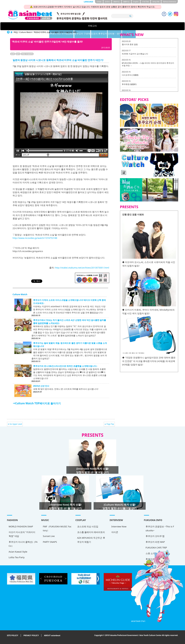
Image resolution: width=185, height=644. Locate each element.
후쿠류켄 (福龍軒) (129, 84)
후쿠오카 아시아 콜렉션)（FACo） (23, 544)
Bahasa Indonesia (170, 2)
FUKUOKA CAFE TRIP (156, 548)
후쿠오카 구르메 (89, 26)
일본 (13, 54)
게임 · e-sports (27, 54)
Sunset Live (49, 536)
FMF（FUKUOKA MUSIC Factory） (57, 528)
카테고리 (32, 26)
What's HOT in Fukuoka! (61, 26)
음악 (18, 54)
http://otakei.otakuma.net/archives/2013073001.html (82, 268)
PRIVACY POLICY (31, 636)
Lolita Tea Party (17, 557)
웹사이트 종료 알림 (130, 44)
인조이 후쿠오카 (110, 26)
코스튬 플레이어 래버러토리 (91, 532)
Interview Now (119, 526)
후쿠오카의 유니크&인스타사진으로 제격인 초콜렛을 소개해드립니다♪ (65, 366)
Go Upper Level (16, 424)
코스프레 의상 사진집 (88, 526)
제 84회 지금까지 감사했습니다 (135, 54)
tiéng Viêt (156, 2)
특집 (153, 26)
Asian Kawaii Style (18, 552)
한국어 (107, 2)
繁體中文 (126, 2)
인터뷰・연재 (132, 26)
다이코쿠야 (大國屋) (130, 75)
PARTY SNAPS (50, 542)
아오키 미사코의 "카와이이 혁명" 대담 (22, 534)
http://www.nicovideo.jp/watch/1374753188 (35, 238)
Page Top (110, 424)
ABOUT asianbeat (52, 636)
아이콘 (115, 532)
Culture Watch (26, 32)
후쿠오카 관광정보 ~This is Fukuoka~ (160, 528)
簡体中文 (117, 2)
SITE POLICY (13, 636)
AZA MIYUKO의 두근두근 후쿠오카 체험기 (91, 540)
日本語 (99, 2)
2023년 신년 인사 (41, 386)
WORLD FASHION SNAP (21, 526)
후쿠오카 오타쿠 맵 (155, 536)
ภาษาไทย (145, 2)
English (136, 2)
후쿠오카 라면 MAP (155, 542)
